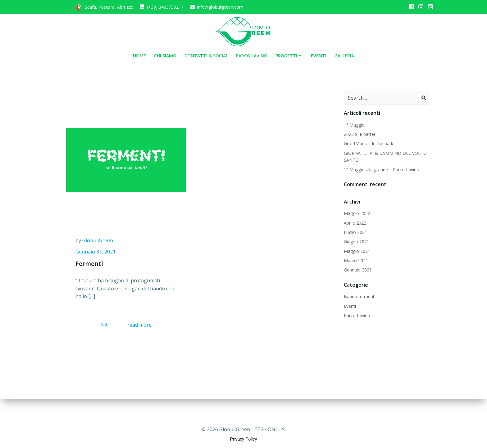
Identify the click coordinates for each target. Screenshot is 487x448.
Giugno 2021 (357, 242)
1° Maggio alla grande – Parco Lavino (382, 170)
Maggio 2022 (357, 213)
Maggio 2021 (357, 251)
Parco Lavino (252, 56)
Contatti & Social (206, 56)
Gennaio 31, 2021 (96, 252)
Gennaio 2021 (358, 270)
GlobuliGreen (98, 240)
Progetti (289, 56)
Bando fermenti (360, 296)
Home (139, 56)
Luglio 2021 (355, 232)
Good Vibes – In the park (369, 143)
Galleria (344, 56)
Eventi (319, 56)
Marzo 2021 (356, 260)
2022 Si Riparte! (359, 134)
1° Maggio (354, 125)
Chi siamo (165, 56)
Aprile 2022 (355, 223)
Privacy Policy (243, 439)
